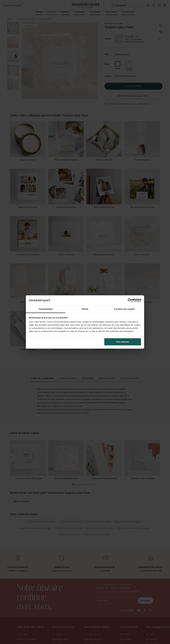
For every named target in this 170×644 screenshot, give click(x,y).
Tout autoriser (123, 342)
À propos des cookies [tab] (124, 309)
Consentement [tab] (46, 309)
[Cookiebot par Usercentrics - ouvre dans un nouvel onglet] (130, 300)
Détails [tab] (85, 309)
